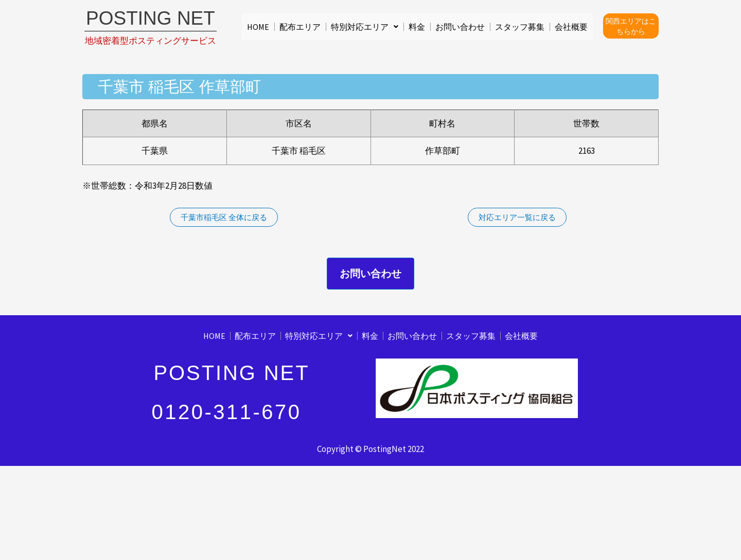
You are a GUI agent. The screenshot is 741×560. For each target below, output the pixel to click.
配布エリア (300, 27)
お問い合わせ (460, 27)
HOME (258, 27)
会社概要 (571, 27)
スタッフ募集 (520, 27)
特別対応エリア (365, 27)
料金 (417, 27)
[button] (365, 27)
